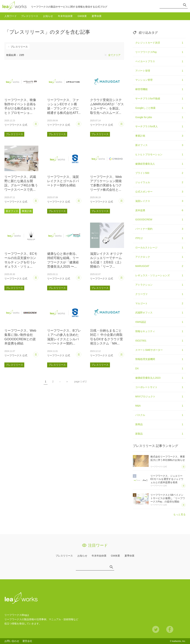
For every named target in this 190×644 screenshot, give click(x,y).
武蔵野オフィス (159, 313)
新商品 (159, 425)
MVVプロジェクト (159, 397)
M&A (159, 406)
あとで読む (38, 123)
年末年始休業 (65, 16)
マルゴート (159, 304)
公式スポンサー (159, 192)
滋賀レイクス (159, 201)
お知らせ (48, 16)
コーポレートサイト (159, 387)
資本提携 (159, 210)
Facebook (170, 629)
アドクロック (159, 257)
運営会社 (27, 641)
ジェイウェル (159, 182)
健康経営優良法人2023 (159, 378)
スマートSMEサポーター (159, 350)
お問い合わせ (12, 641)
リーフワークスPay (159, 52)
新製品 (159, 434)
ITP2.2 (159, 238)
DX (159, 369)
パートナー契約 (159, 229)
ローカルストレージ (159, 248)
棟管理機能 (159, 89)
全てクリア (114, 55)
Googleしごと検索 (159, 108)
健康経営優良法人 (159, 164)
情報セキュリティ (159, 331)
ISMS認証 (159, 322)
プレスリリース (30, 16)
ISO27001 (159, 341)
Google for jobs (159, 117)
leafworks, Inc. (179, 641)
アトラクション (159, 285)
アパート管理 (159, 71)
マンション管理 (159, 80)
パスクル (159, 415)
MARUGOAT (159, 266)
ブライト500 (159, 173)
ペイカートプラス (159, 62)
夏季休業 (97, 16)
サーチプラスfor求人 (159, 127)
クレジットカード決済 (159, 43)
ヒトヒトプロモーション (159, 155)
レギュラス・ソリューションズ (159, 276)
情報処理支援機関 (159, 359)
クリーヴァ (159, 294)
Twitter (156, 629)
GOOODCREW (159, 220)
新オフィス (12, 211)
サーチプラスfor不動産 (159, 99)
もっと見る (179, 514)
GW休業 (82, 16)
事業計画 (27, 211)
